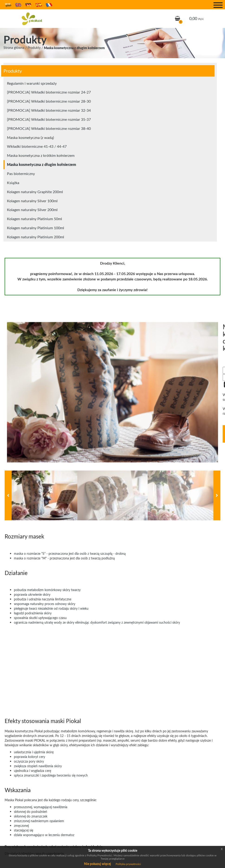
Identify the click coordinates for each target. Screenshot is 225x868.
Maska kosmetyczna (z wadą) (30, 138)
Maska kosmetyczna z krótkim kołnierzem (41, 155)
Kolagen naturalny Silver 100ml (32, 201)
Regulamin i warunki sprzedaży (32, 83)
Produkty (34, 48)
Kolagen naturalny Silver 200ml (32, 210)
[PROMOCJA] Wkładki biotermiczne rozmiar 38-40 (49, 128)
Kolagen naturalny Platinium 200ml (36, 237)
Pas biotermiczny (21, 174)
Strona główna (14, 48)
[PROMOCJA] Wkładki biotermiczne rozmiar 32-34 (49, 110)
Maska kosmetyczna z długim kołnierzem (74, 48)
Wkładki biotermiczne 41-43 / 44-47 (37, 146)
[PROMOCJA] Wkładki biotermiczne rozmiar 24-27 (49, 92)
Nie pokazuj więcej (98, 864)
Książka (13, 183)
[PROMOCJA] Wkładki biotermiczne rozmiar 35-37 (49, 119)
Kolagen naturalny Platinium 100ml (36, 228)
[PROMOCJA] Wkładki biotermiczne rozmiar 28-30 (49, 101)
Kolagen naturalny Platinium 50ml (34, 219)
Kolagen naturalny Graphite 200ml (35, 192)
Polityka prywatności (128, 864)
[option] (112, 392)
